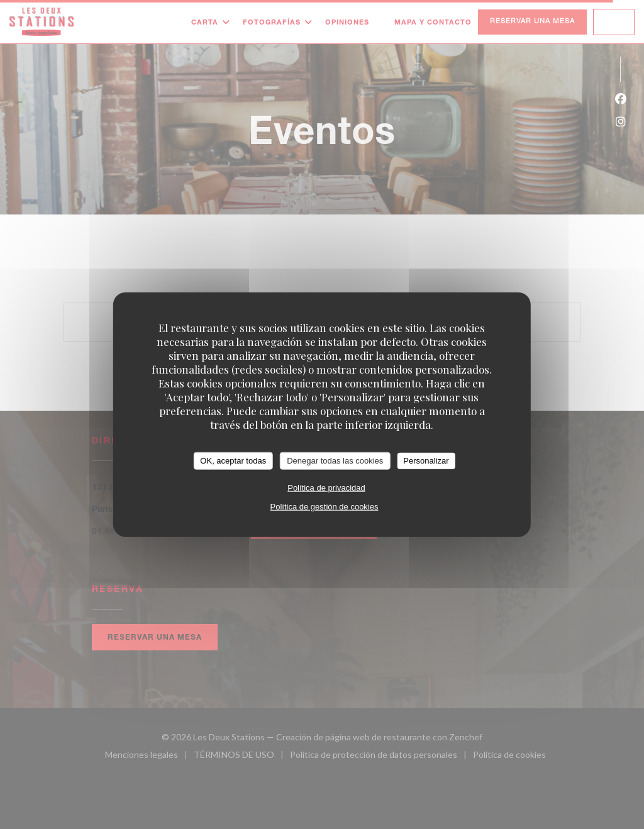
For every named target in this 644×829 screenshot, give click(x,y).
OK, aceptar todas (233, 461)
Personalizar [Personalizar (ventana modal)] (426, 461)
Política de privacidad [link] (326, 487)
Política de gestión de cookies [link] (324, 506)
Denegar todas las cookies (335, 461)
